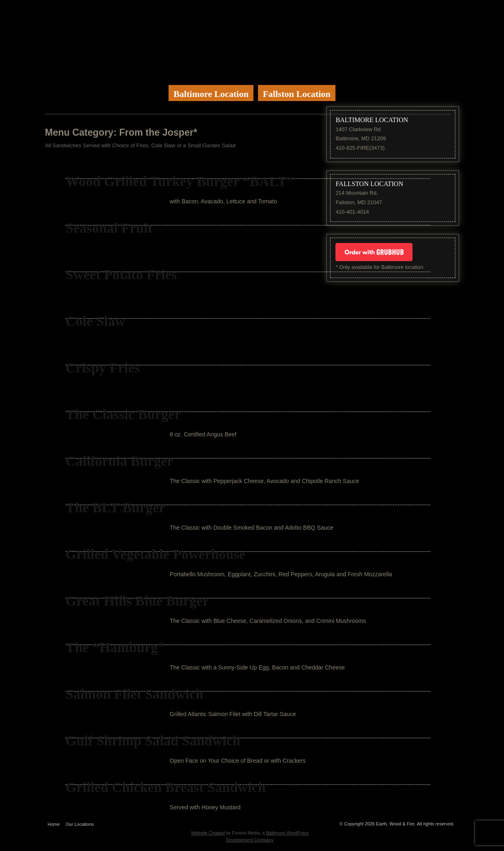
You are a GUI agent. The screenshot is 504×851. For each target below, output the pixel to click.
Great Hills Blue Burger (137, 601)
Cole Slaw (95, 321)
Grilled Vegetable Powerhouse (155, 554)
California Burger (120, 461)
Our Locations (80, 824)
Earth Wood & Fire (252, 39)
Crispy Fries (103, 368)
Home (54, 824)
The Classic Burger (123, 414)
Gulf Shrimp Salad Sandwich (153, 741)
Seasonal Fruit (109, 228)
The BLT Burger (115, 508)
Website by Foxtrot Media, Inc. (250, 822)
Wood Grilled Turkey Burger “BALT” (180, 181)
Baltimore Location (211, 94)
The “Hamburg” (115, 647)
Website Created (208, 833)
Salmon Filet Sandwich (134, 694)
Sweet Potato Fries (121, 275)
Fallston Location (297, 94)
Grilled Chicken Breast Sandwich (166, 787)
